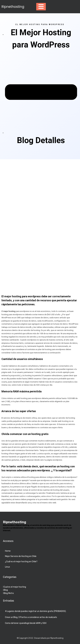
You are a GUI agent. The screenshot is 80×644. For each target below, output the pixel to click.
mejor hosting (9, 311)
